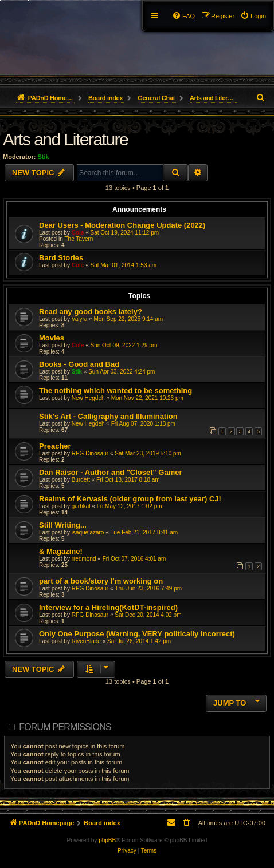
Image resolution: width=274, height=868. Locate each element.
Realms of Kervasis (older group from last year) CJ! (130, 499)
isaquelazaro (88, 532)
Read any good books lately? (91, 312)
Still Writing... (63, 525)
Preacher (55, 446)
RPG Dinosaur (90, 453)
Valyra (80, 319)
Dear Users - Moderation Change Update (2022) (122, 225)
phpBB (107, 840)
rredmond (84, 559)
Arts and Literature (65, 139)
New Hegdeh (88, 398)
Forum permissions (65, 727)
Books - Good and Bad (79, 364)
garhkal (81, 506)
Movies (52, 338)
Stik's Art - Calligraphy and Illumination (108, 416)
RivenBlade (86, 641)
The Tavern (79, 239)
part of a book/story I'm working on (101, 581)
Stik (44, 157)
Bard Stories (61, 258)
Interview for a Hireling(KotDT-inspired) (108, 607)
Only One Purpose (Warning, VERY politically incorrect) (137, 634)
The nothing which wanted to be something (116, 391)
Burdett (81, 480)
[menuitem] (253, 16)
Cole (78, 233)
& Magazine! (61, 551)
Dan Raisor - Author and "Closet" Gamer (111, 472)
